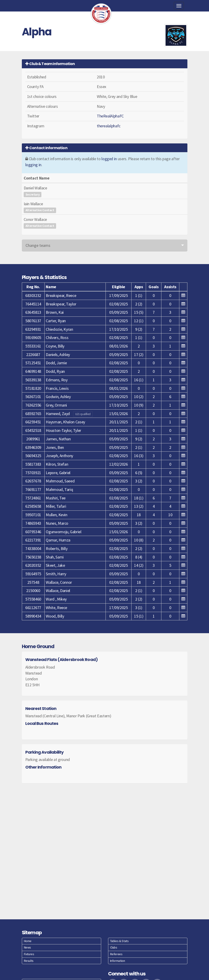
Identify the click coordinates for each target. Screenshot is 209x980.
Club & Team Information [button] (50, 64)
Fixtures (29, 954)
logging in (33, 165)
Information (118, 961)
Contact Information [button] (46, 148)
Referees (116, 954)
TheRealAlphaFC (110, 116)
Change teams (38, 245)
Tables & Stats (119, 941)
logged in (109, 159)
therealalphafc (109, 126)
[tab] (105, 64)
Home (28, 941)
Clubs (114, 947)
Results (29, 961)
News (28, 947)
